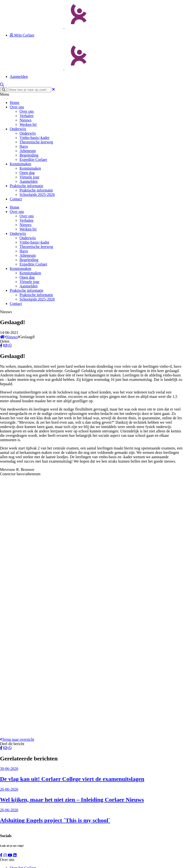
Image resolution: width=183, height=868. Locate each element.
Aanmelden (19, 77)
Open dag (27, 173)
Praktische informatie (26, 186)
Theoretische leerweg (36, 142)
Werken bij (28, 124)
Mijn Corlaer (22, 35)
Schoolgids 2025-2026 (37, 195)
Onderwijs (18, 129)
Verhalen (26, 116)
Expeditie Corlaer (33, 160)
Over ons (17, 107)
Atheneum (28, 151)
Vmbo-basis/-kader (35, 138)
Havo (24, 146)
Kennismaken (20, 164)
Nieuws (25, 120)
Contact (16, 199)
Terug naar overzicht (17, 739)
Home (15, 103)
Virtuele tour (29, 177)
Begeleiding (29, 155)
